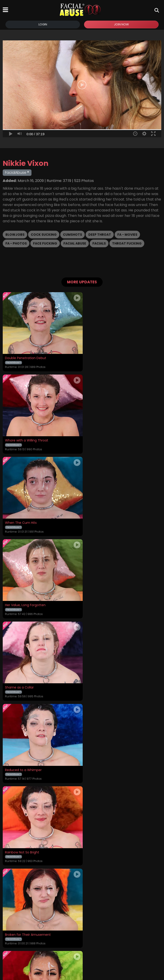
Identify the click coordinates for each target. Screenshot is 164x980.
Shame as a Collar (19, 520)
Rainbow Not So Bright (22, 602)
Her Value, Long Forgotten (105, 439)
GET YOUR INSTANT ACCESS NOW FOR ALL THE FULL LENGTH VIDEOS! (82, 883)
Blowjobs (15, 235)
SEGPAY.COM (69, 958)
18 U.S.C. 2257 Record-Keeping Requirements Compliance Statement (82, 928)
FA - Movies (127, 235)
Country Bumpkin (98, 684)
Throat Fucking (127, 243)
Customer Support (116, 941)
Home (8, 941)
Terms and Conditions (57, 941)
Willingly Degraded (19, 765)
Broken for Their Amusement (108, 602)
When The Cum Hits (21, 439)
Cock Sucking (44, 235)
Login (43, 24)
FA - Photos (16, 243)
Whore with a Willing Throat (106, 357)
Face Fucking (45, 243)
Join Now (121, 24)
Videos (20, 941)
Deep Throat (100, 235)
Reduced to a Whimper (103, 520)
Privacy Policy (88, 941)
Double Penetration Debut (26, 357)
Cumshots (72, 235)
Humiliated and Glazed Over (27, 684)
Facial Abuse (75, 243)
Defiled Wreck (96, 765)
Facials (99, 243)
